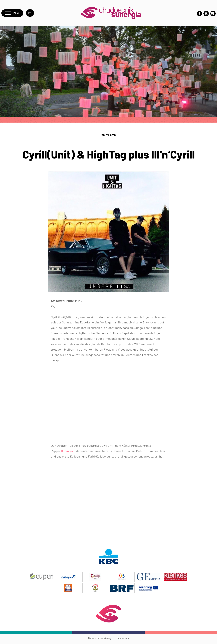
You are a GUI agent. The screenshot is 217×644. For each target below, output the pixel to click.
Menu (13, 14)
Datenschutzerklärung (100, 640)
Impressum (123, 640)
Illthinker (68, 452)
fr (31, 14)
